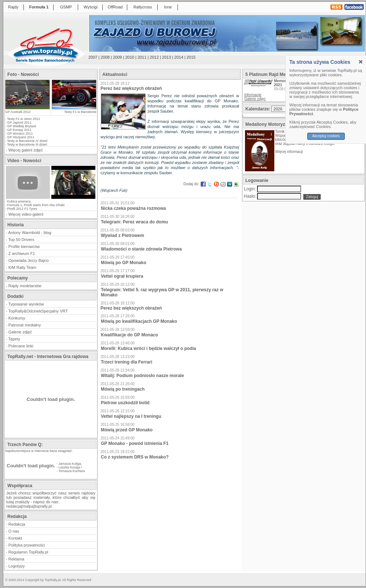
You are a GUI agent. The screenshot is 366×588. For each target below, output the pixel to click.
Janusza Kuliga (70, 464)
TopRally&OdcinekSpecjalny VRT (38, 311)
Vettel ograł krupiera (122, 276)
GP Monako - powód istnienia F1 (135, 443)
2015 (191, 57)
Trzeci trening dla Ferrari (127, 362)
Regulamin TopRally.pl (28, 552)
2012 (154, 57)
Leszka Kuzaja (69, 467)
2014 (179, 57)
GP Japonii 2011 (19, 123)
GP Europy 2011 (19, 130)
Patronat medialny (25, 325)
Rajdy (13, 7)
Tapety (14, 339)
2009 (117, 57)
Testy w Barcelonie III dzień (27, 145)
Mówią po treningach (123, 389)
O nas (14, 531)
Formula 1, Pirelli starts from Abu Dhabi (36, 205)
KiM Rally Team (22, 267)
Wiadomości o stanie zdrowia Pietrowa (141, 249)
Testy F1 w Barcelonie (80, 112)
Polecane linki (21, 346)
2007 (93, 57)
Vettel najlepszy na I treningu (131, 416)
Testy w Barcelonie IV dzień (27, 141)
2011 (142, 57)
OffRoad (115, 7)
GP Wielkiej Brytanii (22, 126)
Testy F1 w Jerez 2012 (23, 119)
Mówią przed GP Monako (127, 430)
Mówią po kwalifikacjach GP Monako (139, 321)
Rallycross (143, 7)
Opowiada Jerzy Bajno (29, 260)
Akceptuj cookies (327, 136)
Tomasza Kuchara (72, 471)
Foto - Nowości (23, 74)
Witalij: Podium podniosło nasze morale (142, 376)
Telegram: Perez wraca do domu (134, 222)
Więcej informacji (289, 152)
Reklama (16, 559)
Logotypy (17, 566)
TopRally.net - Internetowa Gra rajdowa (48, 357)
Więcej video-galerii (26, 214)
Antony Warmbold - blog (30, 233)
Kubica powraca (19, 201)
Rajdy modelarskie (25, 286)
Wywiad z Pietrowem (122, 235)
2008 (105, 57)
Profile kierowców (24, 246)
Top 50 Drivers (21, 240)
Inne (168, 7)
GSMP (66, 7)
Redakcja (17, 524)
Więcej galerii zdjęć (26, 150)
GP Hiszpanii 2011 (21, 137)
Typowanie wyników (26, 304)
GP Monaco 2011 (20, 134)
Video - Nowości (24, 161)
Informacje (253, 95)
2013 (166, 57)
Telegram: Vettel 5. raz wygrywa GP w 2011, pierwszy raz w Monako (162, 292)
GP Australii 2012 (18, 112)
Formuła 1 (39, 7)
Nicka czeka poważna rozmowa (133, 208)
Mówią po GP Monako (124, 263)
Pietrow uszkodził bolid (125, 403)
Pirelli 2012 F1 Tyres (22, 209)
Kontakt (15, 538)
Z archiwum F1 (22, 253)
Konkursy (17, 318)
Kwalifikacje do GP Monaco (129, 335)
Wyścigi (91, 7)
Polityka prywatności (27, 545)
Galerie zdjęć (20, 332)
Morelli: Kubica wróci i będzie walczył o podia (148, 348)
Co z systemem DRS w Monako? (135, 457)
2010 (129, 57)
